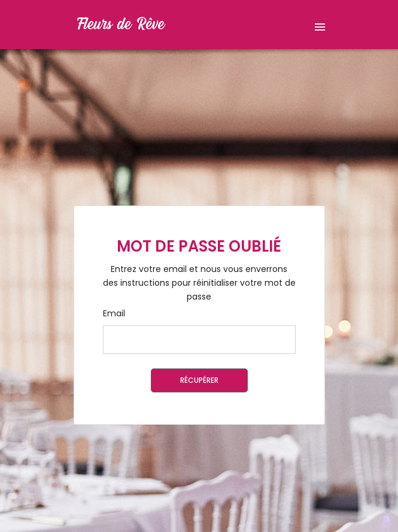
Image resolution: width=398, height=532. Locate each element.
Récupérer (199, 380)
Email (114, 313)
